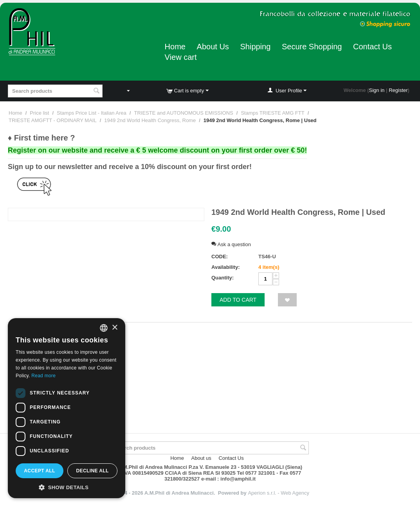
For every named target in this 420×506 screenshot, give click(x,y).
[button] (67, 487)
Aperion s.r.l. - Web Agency (278, 493)
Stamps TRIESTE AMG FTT (272, 113)
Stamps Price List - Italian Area (92, 113)
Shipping (255, 47)
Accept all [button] (40, 471)
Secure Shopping (312, 47)
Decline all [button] (92, 471)
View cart (181, 57)
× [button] (114, 328)
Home (175, 47)
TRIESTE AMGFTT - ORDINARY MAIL (53, 120)
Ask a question (231, 244)
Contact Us (372, 47)
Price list (39, 113)
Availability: (225, 267)
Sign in (377, 90)
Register (398, 90)
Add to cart (238, 300)
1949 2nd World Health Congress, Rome (150, 120)
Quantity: (223, 278)
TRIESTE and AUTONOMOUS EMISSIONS (183, 113)
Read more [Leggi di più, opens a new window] (43, 376)
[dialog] (67, 408)
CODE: (220, 257)
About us (201, 458)
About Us (213, 47)
